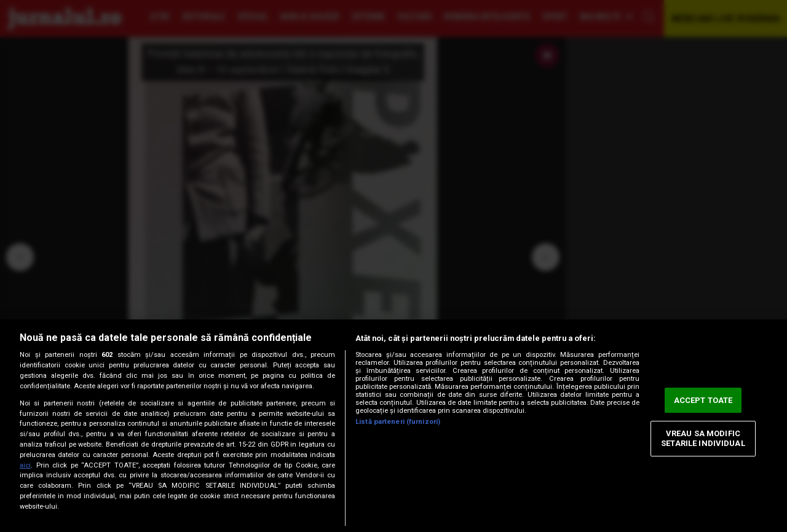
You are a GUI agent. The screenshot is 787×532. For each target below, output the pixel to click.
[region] (393, 426)
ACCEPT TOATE (703, 400)
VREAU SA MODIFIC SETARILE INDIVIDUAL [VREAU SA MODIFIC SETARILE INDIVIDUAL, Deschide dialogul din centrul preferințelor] (703, 439)
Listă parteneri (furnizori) (398, 422)
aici (25, 465)
